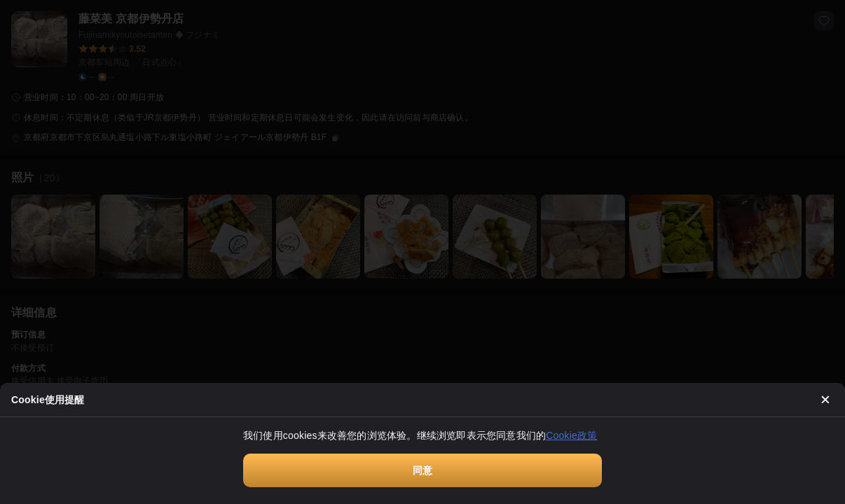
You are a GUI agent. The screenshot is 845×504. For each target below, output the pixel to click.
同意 (422, 470)
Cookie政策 (571, 435)
